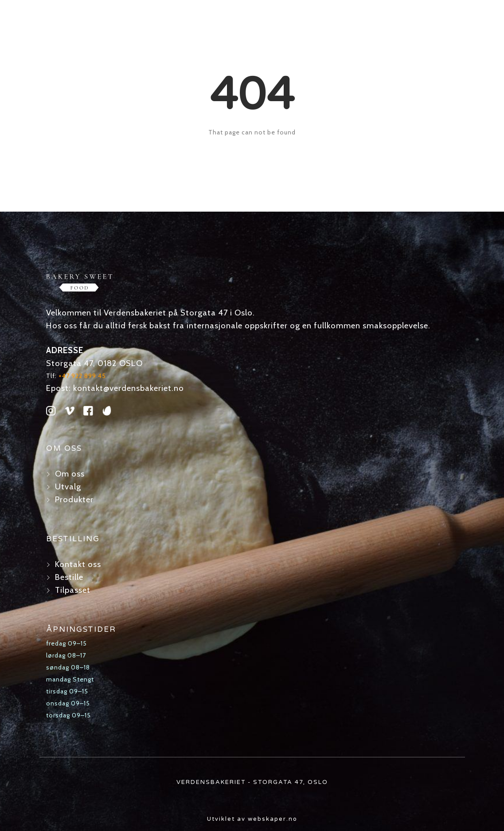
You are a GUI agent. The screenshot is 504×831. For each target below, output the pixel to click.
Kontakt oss (78, 564)
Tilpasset (73, 590)
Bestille (69, 577)
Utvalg (68, 486)
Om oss (70, 474)
